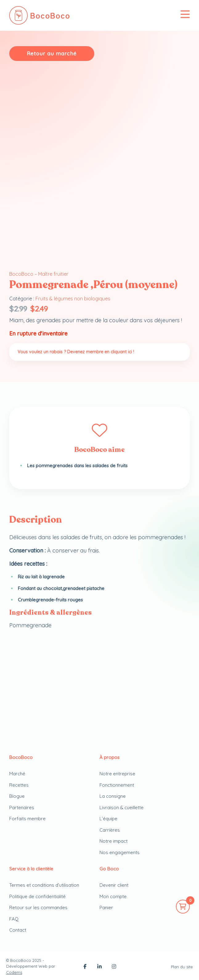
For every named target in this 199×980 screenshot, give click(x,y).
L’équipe (108, 819)
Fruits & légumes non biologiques (73, 299)
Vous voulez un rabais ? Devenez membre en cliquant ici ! (76, 352)
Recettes (19, 785)
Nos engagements (120, 852)
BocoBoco (21, 960)
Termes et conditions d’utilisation (44, 885)
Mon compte (113, 896)
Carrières (110, 830)
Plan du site (182, 967)
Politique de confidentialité (37, 896)
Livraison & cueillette (122, 807)
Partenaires (22, 807)
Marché (17, 774)
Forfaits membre (27, 819)
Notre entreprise (117, 774)
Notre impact (114, 841)
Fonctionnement (117, 785)
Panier (106, 908)
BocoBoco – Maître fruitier (39, 274)
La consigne (113, 796)
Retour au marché (52, 53)
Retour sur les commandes (38, 908)
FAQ (14, 919)
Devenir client (114, 885)
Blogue (17, 796)
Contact (18, 930)
